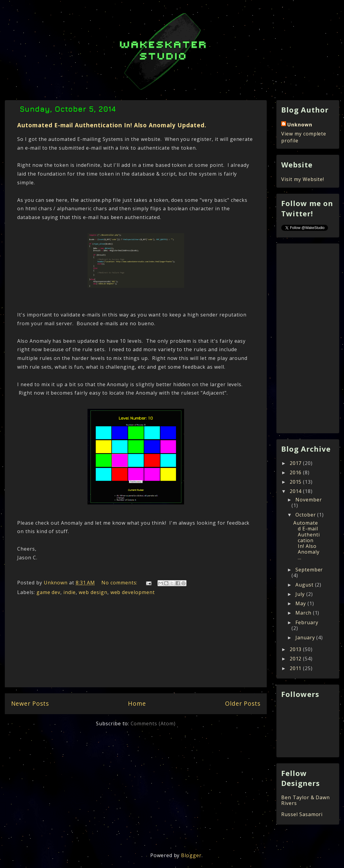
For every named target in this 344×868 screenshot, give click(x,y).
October (306, 515)
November (309, 500)
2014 (296, 491)
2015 (296, 482)
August (305, 585)
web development (133, 592)
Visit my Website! (303, 179)
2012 (296, 659)
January (306, 637)
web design (93, 592)
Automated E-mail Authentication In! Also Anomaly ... (307, 540)
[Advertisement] (136, 643)
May (301, 603)
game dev (49, 592)
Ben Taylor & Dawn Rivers (306, 800)
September (309, 570)
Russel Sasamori (302, 814)
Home (137, 703)
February (307, 622)
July (301, 594)
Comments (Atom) (153, 723)
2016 (296, 472)
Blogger (191, 855)
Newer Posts (30, 703)
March (304, 613)
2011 (296, 668)
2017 (296, 463)
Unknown (300, 125)
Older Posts (243, 703)
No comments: (120, 583)
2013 (296, 649)
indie (70, 592)
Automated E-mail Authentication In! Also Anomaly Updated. (112, 125)
